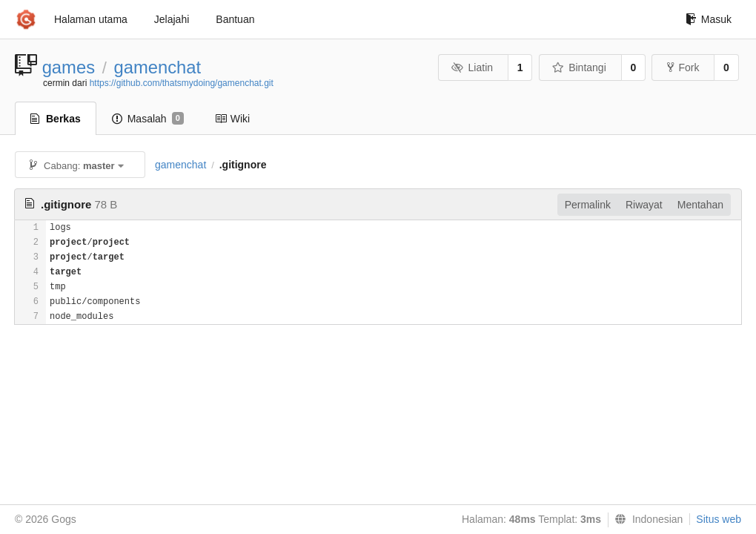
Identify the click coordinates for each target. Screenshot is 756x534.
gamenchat (157, 67)
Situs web (719, 519)
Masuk (709, 19)
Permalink (588, 205)
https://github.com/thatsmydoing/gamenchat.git (182, 83)
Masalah (148, 119)
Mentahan (700, 205)
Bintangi (579, 67)
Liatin (472, 67)
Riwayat (644, 205)
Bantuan (235, 19)
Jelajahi (172, 19)
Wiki (232, 119)
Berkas (56, 119)
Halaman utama (91, 19)
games (69, 67)
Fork (683, 67)
